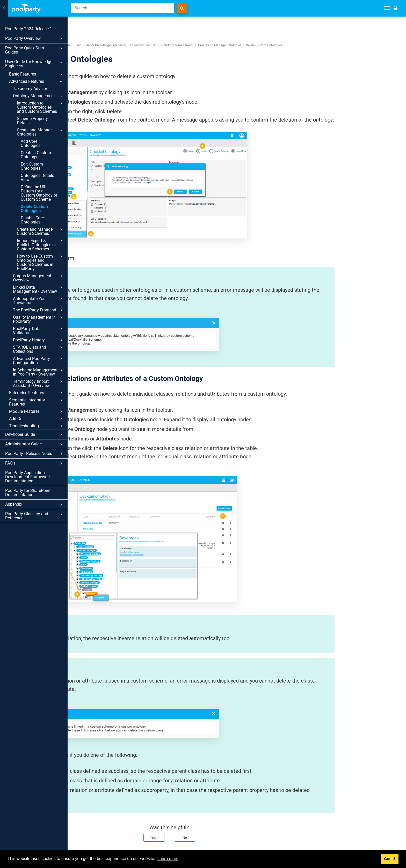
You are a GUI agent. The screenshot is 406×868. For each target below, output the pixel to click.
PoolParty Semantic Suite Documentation (108, 26)
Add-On (37, 419)
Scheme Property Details (32, 121)
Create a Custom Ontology (36, 155)
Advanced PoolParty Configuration (38, 361)
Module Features (37, 411)
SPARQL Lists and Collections (38, 349)
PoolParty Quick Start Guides (35, 50)
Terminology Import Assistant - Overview (38, 383)
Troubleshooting (37, 426)
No (252, 818)
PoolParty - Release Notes (35, 454)
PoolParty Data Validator (38, 331)
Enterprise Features (37, 393)
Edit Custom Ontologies (32, 166)
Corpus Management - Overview (38, 278)
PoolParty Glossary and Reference (35, 516)
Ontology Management (38, 96)
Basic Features (37, 74)
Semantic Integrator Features (37, 402)
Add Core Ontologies (31, 143)
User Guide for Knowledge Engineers (35, 64)
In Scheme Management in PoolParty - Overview (38, 372)
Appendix (35, 505)
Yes (222, 818)
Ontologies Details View (37, 178)
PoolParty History (38, 340)
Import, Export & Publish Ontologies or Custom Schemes (40, 245)
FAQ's (35, 463)
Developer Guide (35, 435)
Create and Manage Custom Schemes (40, 231)
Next (395, 844)
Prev (86, 844)
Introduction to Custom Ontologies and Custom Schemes (40, 107)
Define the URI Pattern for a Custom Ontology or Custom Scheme (39, 193)
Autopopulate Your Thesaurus (38, 301)
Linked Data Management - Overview (38, 289)
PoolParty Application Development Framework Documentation (28, 477)
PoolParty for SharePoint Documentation (28, 493)
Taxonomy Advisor (30, 89)
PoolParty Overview (35, 39)
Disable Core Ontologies (32, 220)
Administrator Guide (35, 444)
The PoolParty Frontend (38, 310)
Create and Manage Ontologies (40, 132)
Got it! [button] (389, 859)
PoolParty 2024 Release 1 (29, 29)
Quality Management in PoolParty (38, 319)
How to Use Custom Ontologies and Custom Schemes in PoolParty (40, 262)
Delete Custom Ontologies (34, 209)
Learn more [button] (168, 859)
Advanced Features (37, 81)
